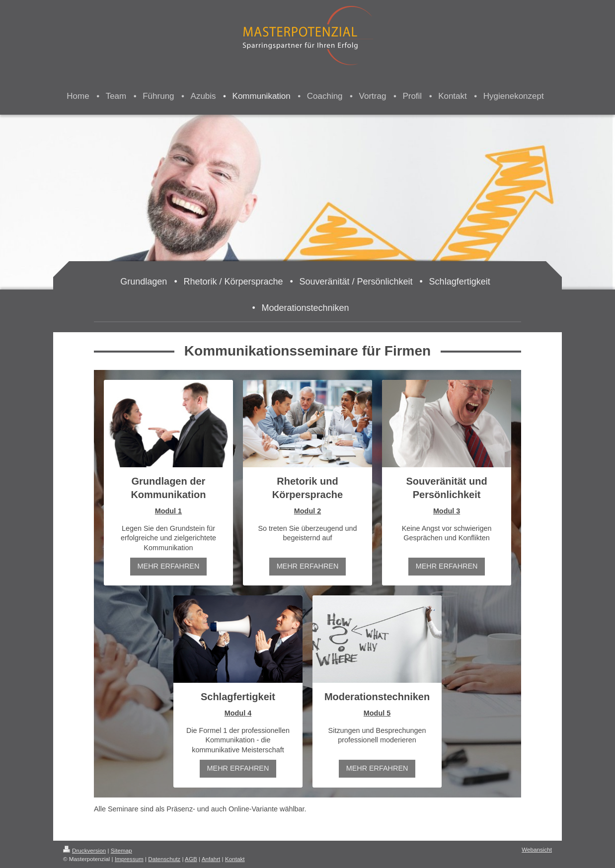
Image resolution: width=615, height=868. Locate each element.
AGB (191, 859)
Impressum (129, 859)
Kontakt (235, 859)
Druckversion (84, 850)
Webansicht (537, 849)
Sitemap (121, 850)
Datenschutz (164, 859)
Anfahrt (211, 859)
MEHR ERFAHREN (169, 566)
